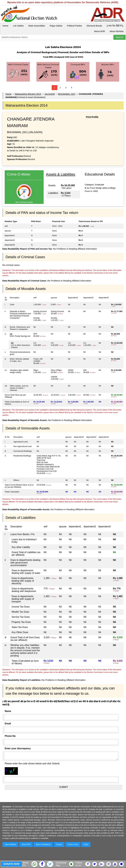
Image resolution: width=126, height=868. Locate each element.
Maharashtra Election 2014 (28, 94)
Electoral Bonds (94, 26)
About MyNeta (117, 31)
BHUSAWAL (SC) (67, 94)
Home (5, 26)
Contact (59, 844)
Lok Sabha (18, 26)
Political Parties (75, 26)
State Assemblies (37, 26)
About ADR (100, 31)
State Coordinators (43, 844)
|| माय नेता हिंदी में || (115, 26)
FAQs (86, 844)
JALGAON (50, 94)
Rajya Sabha (56, 26)
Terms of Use (73, 844)
